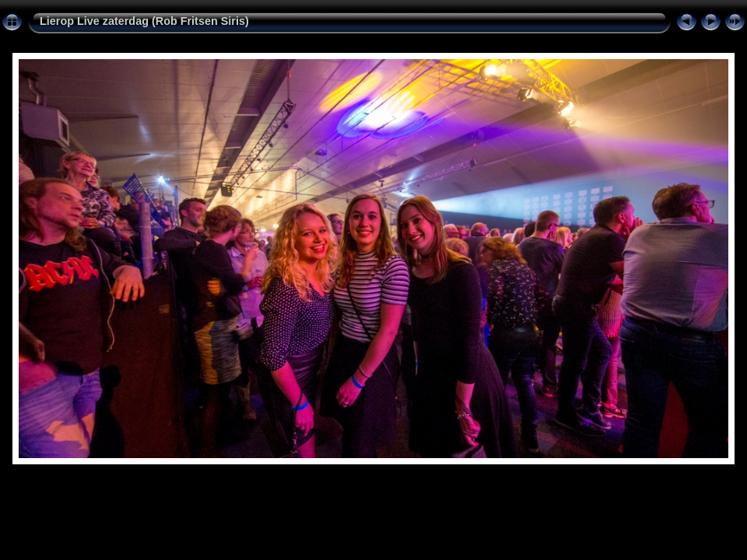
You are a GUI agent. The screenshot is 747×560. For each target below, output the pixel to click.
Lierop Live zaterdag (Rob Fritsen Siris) (144, 21)
